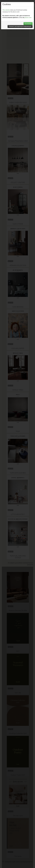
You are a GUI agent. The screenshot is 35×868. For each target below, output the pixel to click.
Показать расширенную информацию (20, 26)
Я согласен (28, 24)
